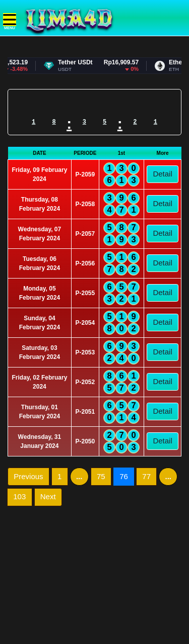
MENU (10, 22)
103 (19, 496)
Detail (162, 174)
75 (101, 476)
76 (127, 476)
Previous (28, 476)
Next (48, 496)
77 (146, 476)
